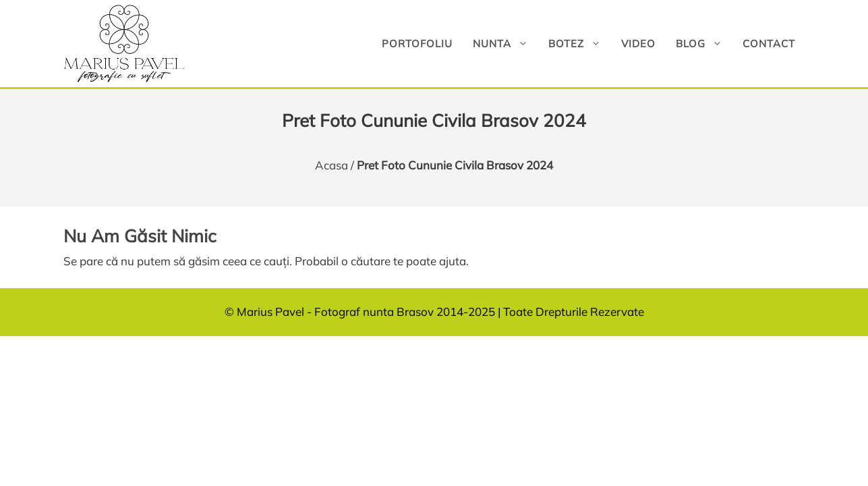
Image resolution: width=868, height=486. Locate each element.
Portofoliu (417, 44)
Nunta (505, 44)
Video (638, 44)
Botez (580, 44)
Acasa (331, 165)
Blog (704, 44)
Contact (769, 44)
